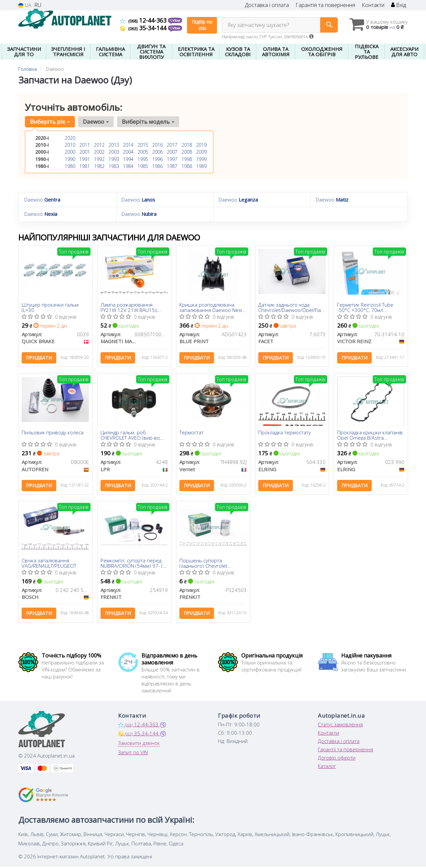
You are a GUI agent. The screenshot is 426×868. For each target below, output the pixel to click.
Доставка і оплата (267, 5)
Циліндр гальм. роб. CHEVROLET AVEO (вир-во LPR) (131, 436)
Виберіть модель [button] (147, 122)
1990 (70, 159)
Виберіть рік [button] (50, 122)
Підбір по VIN (202, 25)
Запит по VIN (133, 754)
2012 (99, 145)
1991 (85, 159)
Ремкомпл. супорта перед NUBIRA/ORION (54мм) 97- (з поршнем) (133, 564)
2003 (114, 152)
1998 (187, 159)
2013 (114, 145)
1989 (201, 166)
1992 (99, 159)
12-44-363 (144, 20)
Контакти (373, 5)
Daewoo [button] (96, 122)
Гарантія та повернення (325, 5)
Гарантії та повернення (345, 751)
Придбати (39, 358)
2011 (85, 145)
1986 (157, 166)
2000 (70, 152)
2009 (201, 152)
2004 (128, 152)
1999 (201, 159)
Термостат (192, 434)
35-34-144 (144, 28)
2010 (70, 145)
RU (38, 5)
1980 (70, 166)
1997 (172, 159)
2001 (85, 152)
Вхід (399, 5)
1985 (143, 166)
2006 (157, 152)
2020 (70, 138)
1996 (157, 159)
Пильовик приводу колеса (53, 434)
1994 (128, 159)
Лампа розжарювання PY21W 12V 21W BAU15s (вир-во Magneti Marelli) (129, 307)
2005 (143, 152)
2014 (128, 145)
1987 (172, 166)
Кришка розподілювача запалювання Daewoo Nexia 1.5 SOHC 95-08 (212, 307)
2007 (172, 152)
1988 (187, 166)
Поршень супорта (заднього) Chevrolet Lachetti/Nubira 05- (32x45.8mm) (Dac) (204, 564)
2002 (99, 152)
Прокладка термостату (285, 434)
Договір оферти (337, 760)
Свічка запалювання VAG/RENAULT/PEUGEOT (49, 564)
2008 (187, 152)
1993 (114, 159)
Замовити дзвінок (139, 745)
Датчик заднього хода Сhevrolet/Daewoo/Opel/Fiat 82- (291, 307)
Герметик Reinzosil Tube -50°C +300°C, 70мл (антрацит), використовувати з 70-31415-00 (366, 307)
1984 (128, 166)
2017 (172, 145)
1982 (99, 166)
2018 (187, 145)
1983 (114, 166)
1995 (143, 159)
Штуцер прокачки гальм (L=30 (50, 307)
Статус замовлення (340, 726)
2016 (157, 145)
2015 (143, 145)
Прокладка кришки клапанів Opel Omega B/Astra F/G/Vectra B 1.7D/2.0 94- (370, 436)
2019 (201, 145)
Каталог (327, 768)
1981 (85, 166)
